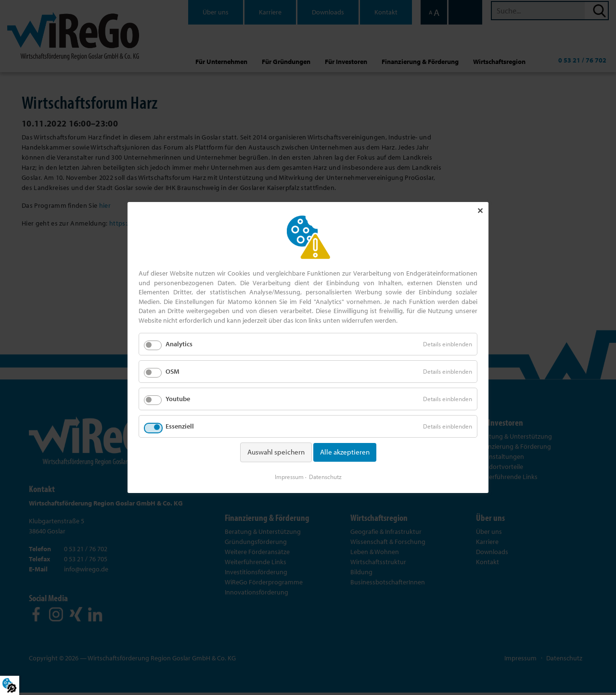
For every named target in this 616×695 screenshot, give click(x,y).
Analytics (179, 344)
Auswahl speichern (276, 452)
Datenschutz (325, 476)
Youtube (178, 399)
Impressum (289, 476)
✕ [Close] (480, 211)
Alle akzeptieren (345, 452)
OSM (173, 372)
